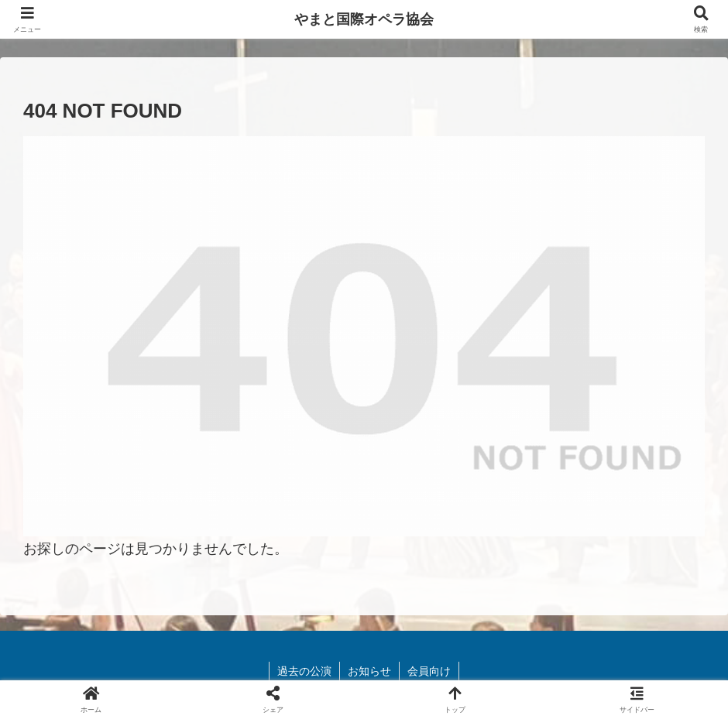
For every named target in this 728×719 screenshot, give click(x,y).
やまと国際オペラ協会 (364, 19)
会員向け (429, 671)
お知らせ (369, 671)
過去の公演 (304, 671)
